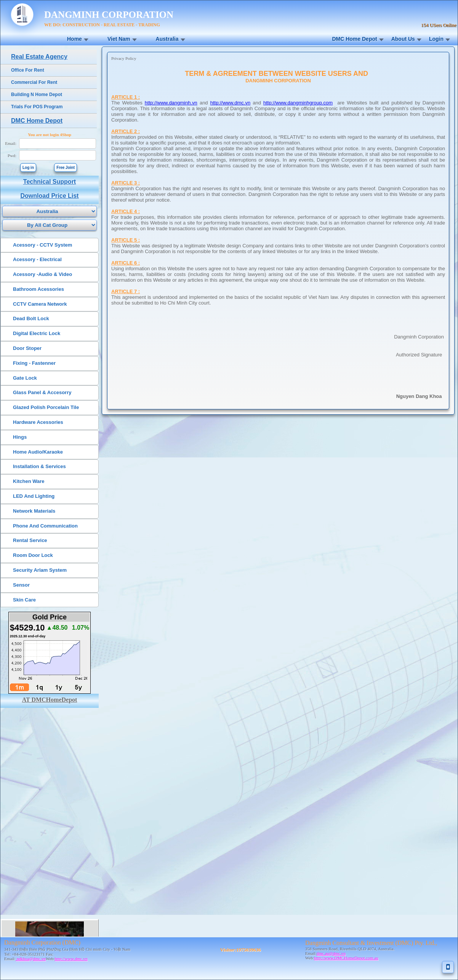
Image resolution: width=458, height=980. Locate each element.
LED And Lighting (34, 496)
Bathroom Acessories (38, 289)
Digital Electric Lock (37, 333)
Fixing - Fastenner (34, 363)
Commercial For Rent (34, 82)
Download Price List (50, 196)
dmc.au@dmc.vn (331, 953)
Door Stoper (27, 348)
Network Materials (34, 511)
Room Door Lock (33, 555)
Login (436, 39)
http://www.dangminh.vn (171, 103)
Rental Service (30, 540)
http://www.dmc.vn (230, 103)
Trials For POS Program (37, 107)
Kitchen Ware (29, 481)
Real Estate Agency (39, 57)
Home (74, 39)
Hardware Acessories (38, 422)
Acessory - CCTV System (42, 245)
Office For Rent (28, 70)
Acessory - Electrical (37, 259)
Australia (167, 39)
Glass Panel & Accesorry (42, 392)
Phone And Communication (45, 526)
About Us (403, 39)
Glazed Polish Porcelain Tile (46, 407)
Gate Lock (25, 378)
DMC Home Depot (354, 39)
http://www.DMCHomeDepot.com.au (346, 958)
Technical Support (50, 182)
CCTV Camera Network (40, 304)
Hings (20, 437)
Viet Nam (119, 39)
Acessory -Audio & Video (42, 274)
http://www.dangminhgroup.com (298, 103)
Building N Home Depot (37, 95)
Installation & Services (39, 466)
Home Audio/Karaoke (38, 452)
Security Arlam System (40, 570)
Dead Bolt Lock (31, 318)
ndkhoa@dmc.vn (31, 959)
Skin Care (24, 600)
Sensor (21, 585)
